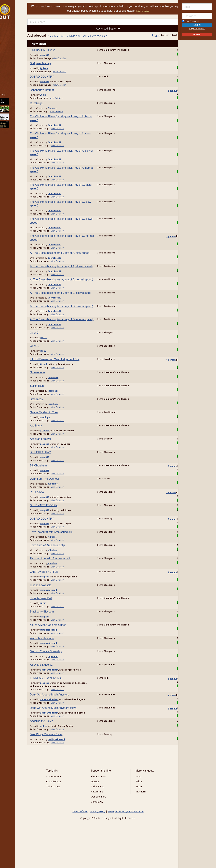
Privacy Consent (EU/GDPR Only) (126, 841)
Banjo (135, 806)
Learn (11, 52)
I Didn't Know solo (54, 608)
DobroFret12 (67, 125)
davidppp (58, 440)
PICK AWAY (50, 515)
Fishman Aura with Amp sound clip (64, 581)
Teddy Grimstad (69, 768)
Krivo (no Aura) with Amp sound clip (64, 555)
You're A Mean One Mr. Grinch (61, 648)
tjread (57, 387)
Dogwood (66, 679)
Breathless (49, 422)
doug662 (58, 55)
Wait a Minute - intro (55, 661)
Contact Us (101, 831)
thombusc (66, 400)
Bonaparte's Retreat (55, 90)
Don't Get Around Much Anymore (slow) (67, 734)
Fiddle (135, 811)
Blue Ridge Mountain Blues (59, 764)
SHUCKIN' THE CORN (57, 528)
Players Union (102, 806)
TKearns (65, 108)
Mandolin (137, 821)
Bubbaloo (66, 506)
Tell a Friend (101, 816)
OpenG (47, 369)
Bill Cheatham (51, 488)
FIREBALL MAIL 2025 (56, 50)
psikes (57, 755)
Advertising (101, 821)
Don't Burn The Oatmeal (58, 501)
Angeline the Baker (54, 750)
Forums (12, 34)
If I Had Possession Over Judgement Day (68, 382)
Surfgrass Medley (54, 63)
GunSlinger (50, 103)
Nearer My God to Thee (57, 435)
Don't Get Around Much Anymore (63, 717)
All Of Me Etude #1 (54, 687)
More (11, 70)
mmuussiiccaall (62, 613)
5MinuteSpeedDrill (54, 621)
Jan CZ (56, 360)
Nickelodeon (50, 395)
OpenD (47, 355)
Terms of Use (80, 841)
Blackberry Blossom (55, 634)
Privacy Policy (98, 841)
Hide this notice (158, 11)
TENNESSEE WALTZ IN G (59, 701)
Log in (150, 35)
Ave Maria (49, 448)
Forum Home (65, 806)
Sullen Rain (50, 408)
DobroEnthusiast (62, 692)
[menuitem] (19, 34)
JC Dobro (58, 453)
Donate (99, 811)
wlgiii (56, 95)
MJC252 (57, 626)
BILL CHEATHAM (54, 475)
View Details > (73, 58)
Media (11, 61)
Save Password (191, 21)
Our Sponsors (102, 826)
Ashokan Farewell (54, 462)
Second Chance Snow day (59, 674)
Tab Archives (64, 816)
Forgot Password (197, 29)
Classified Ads (65, 811)
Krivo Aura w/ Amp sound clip (60, 568)
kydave (57, 68)
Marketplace (16, 43)
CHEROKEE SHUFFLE (57, 594)
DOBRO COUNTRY (55, 77)
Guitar (135, 816)
